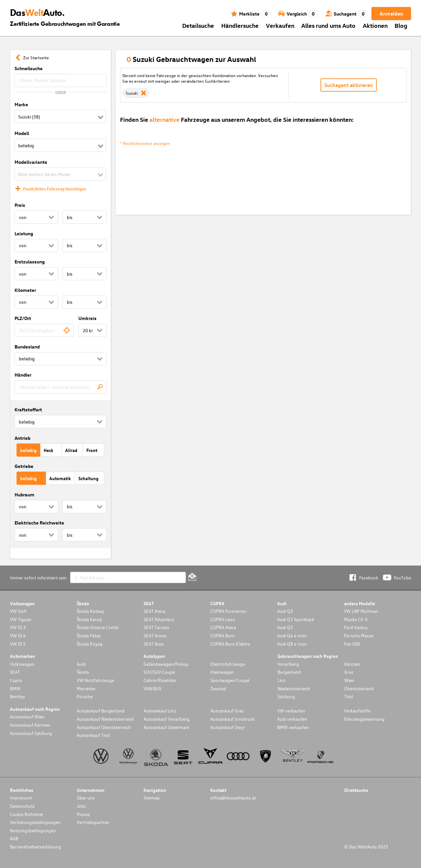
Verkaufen (280, 25)
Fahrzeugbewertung (364, 719)
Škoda (83, 672)
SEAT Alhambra (159, 619)
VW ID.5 (18, 644)
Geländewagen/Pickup (166, 664)
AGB (14, 838)
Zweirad (218, 688)
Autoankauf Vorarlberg (167, 719)
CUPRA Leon (223, 619)
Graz (349, 672)
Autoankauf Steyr (228, 727)
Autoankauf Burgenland (101, 711)
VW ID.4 (18, 636)
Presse (83, 814)
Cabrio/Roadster (160, 680)
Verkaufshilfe (357, 711)
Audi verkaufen (292, 719)
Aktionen (375, 25)
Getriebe (24, 466)
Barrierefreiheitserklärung (36, 847)
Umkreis (87, 318)
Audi (81, 664)
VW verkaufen (291, 711)
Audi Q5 (285, 627)
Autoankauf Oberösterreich (104, 727)
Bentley (18, 696)
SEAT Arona (155, 636)
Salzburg (286, 696)
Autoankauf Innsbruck (232, 719)
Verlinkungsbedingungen (35, 822)
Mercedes (86, 688)
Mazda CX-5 (356, 619)
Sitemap (152, 798)
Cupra (16, 680)
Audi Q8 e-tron (292, 644)
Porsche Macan (359, 636)
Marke (21, 104)
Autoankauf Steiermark (167, 727)
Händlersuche (240, 25)
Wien (349, 680)
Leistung (24, 233)
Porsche (85, 696)
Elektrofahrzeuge (228, 664)
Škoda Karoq (89, 619)
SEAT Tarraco (156, 627)
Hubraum (24, 495)
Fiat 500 (352, 644)
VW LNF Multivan (361, 611)
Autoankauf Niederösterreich (105, 719)
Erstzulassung (30, 262)
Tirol (349, 696)
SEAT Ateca (154, 611)
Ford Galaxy (356, 627)
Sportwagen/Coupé (230, 680)
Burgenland (289, 672)
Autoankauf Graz (227, 711)
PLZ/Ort (23, 318)
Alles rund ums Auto (328, 25)
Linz (281, 680)
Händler (23, 375)
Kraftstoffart (28, 410)
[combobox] (44, 330)
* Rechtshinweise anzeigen (145, 143)
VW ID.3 (18, 627)
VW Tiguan (21, 619)
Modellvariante (31, 162)
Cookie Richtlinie (26, 814)
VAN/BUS (152, 688)
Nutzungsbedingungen (33, 830)
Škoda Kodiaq (90, 611)
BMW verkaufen (293, 727)
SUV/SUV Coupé (159, 672)
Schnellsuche (29, 68)
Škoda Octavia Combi (98, 627)
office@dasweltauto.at (233, 798)
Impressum (21, 798)
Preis (20, 205)
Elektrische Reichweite (39, 523)
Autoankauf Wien (27, 717)
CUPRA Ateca (223, 627)
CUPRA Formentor (229, 611)
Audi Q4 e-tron (292, 636)
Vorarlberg (288, 664)
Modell (22, 133)
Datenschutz (22, 806)
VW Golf (18, 611)
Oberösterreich (359, 688)
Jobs (81, 806)
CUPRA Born (223, 636)
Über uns (86, 798)
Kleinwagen (222, 672)
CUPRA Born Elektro (230, 644)
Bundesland (27, 347)
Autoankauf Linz (160, 711)
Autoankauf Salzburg (31, 733)
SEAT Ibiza (154, 644)
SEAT (15, 672)
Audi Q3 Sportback (296, 619)
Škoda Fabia (89, 636)
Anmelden (391, 14)
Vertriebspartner (93, 822)
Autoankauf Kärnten (30, 725)
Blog (401, 25)
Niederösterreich (294, 688)
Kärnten (352, 664)
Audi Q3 (285, 611)
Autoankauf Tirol (93, 735)
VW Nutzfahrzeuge (95, 680)
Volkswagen (22, 664)
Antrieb (22, 438)
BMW (15, 688)
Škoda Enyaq (90, 644)
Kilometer (25, 290)
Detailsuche (198, 25)
